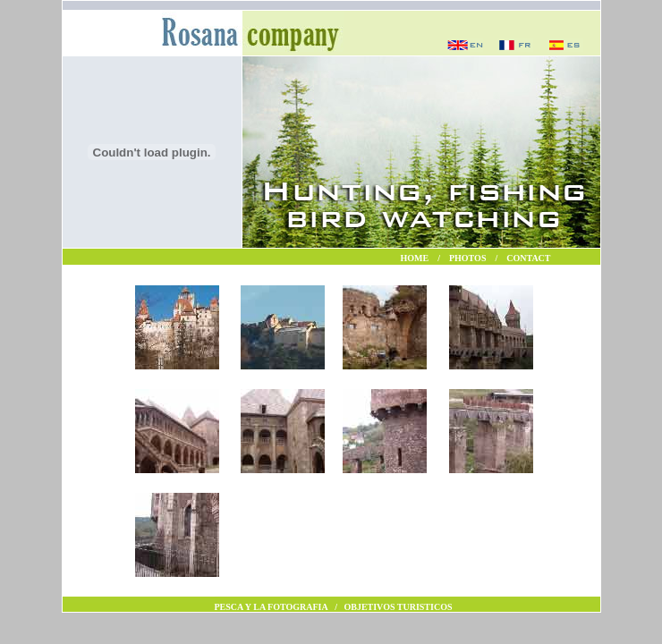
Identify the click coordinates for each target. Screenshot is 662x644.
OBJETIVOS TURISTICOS (398, 607)
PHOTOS (468, 258)
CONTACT (528, 258)
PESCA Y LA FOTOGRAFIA (272, 607)
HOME (415, 258)
